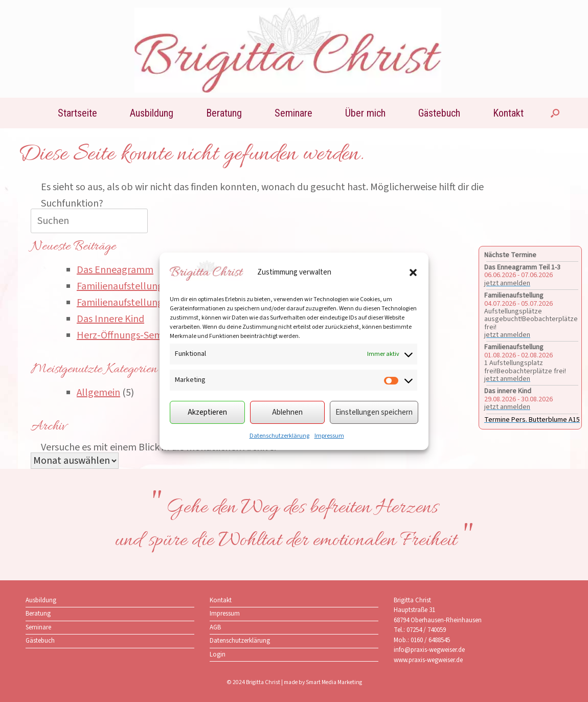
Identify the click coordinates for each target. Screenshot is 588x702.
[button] (413, 273)
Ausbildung (152, 113)
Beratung (224, 113)
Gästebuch (439, 113)
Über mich (365, 113)
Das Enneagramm (115, 270)
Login (218, 654)
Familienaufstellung (120, 286)
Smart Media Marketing (334, 682)
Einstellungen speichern (374, 412)
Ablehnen (287, 412)
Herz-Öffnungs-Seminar (128, 335)
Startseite (77, 113)
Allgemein (98, 393)
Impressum (329, 436)
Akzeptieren (207, 412)
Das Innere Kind (110, 319)
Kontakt (508, 113)
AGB (215, 627)
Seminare (293, 113)
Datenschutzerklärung (279, 436)
